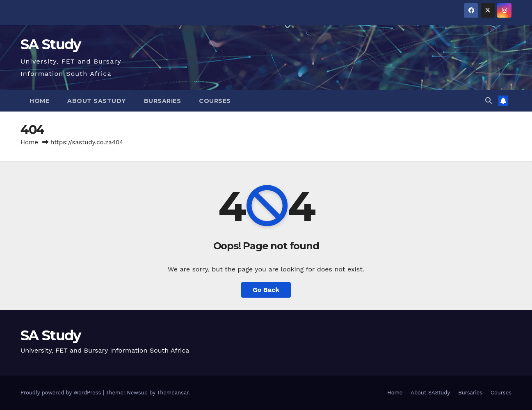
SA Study (50, 44)
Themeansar (173, 393)
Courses (215, 101)
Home (39, 101)
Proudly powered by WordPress (62, 393)
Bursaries (163, 101)
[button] (489, 101)
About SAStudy (97, 101)
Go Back (266, 290)
